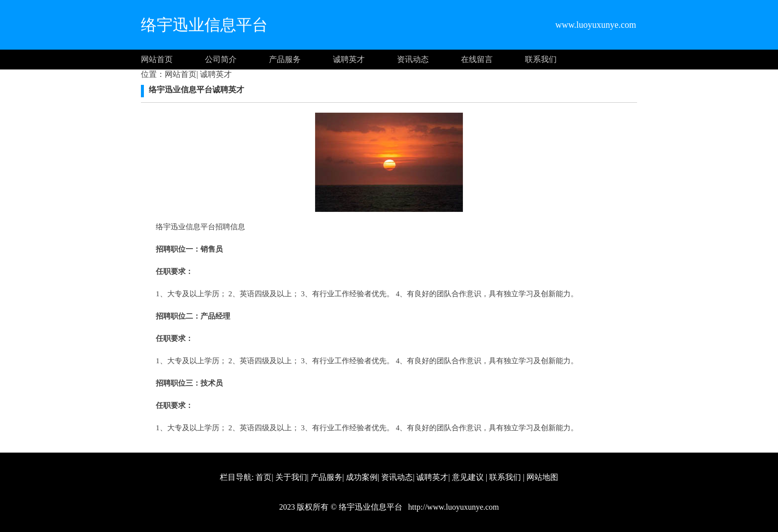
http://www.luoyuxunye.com (453, 507)
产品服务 (285, 59)
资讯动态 (413, 59)
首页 (263, 477)
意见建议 (468, 477)
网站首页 (157, 59)
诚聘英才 (349, 59)
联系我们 (541, 59)
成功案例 (362, 477)
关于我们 (291, 477)
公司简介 (221, 59)
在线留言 (477, 59)
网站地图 (542, 477)
